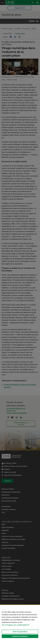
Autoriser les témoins (20, 636)
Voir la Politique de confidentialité (14, 625)
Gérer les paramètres (20, 632)
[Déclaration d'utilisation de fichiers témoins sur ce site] (20, 624)
